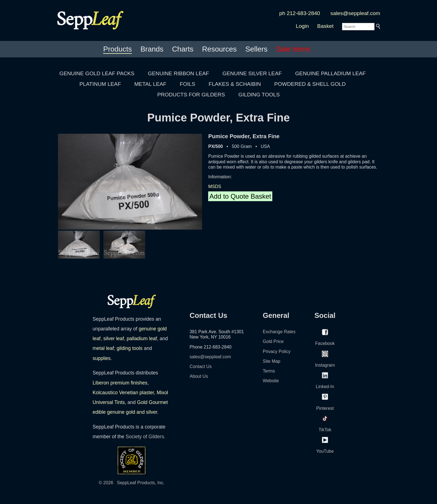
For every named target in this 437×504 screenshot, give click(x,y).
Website (271, 381)
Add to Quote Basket (240, 196)
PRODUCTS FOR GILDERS (191, 95)
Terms (269, 371)
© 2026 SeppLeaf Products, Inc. (132, 483)
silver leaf (113, 339)
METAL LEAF (150, 84)
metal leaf (103, 348)
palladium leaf (142, 339)
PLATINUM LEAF (100, 84)
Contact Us (201, 367)
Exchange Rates (279, 332)
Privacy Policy (277, 351)
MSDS (215, 187)
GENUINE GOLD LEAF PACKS (97, 73)
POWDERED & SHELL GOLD (310, 84)
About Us (199, 376)
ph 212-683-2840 (300, 13)
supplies (102, 358)
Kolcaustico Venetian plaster (123, 393)
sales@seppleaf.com (355, 13)
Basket (325, 26)
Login (302, 26)
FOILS (187, 84)
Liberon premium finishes (120, 383)
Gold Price (273, 341)
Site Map (272, 361)
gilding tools (129, 348)
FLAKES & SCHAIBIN (235, 84)
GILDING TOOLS (259, 95)
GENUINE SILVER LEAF (252, 73)
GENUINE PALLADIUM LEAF (330, 73)
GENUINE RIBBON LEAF (178, 73)
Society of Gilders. (146, 437)
